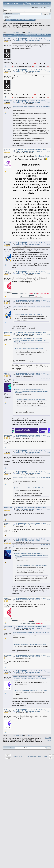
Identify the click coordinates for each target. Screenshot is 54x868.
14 (27, 32)
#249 (48, 375)
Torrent (7, 18)
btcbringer (8, 671)
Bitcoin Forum (8, 24)
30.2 (10, 16)
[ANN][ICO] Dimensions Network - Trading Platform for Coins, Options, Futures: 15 (27, 26)
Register (28, 20)
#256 (48, 600)
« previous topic (38, 30)
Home (8, 20)
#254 (48, 525)
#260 (48, 712)
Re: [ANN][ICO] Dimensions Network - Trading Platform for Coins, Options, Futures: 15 (31, 40)
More (33, 20)
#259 (48, 673)
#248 (48, 334)
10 (19, 32)
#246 (48, 273)
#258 (48, 657)
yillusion (7, 472)
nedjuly (7, 272)
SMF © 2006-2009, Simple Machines (37, 756)
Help (13, 20)
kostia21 (7, 39)
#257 (48, 628)
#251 (48, 453)
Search (18, 20)
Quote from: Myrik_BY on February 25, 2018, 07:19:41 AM (27, 338)
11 (21, 32)
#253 (48, 509)
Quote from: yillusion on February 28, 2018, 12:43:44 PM (28, 553)
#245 (48, 245)
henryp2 (7, 523)
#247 (48, 302)
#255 (48, 541)
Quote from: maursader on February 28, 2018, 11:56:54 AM (29, 488)
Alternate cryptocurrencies (21, 24)
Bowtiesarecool (9, 101)
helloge (7, 373)
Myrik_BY (7, 243)
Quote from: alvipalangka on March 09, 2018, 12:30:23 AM (27, 677)
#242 (48, 72)
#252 (48, 474)
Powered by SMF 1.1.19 (20, 756)
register (25, 11)
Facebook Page (42, 156)
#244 (48, 151)
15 (28, 32)
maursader (8, 451)
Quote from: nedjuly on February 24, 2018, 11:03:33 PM (28, 314)
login (20, 11)
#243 (48, 102)
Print (48, 32)
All (31, 32)
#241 (48, 41)
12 (22, 32)
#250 (48, 437)
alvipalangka (8, 626)
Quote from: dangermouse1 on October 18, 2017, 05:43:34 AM (30, 644)
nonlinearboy (9, 539)
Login (22, 20)
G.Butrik (7, 149)
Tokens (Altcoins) (16, 25)
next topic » (46, 30)
